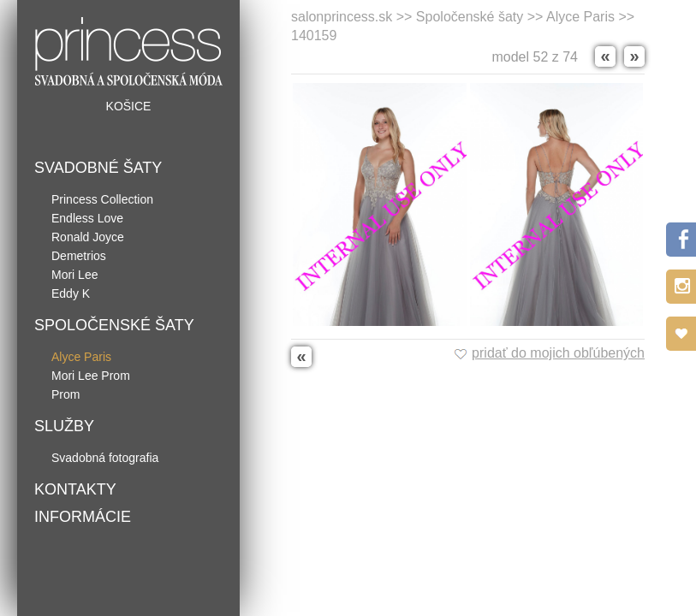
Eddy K (71, 293)
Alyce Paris (81, 357)
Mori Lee (74, 275)
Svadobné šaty (98, 168)
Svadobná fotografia (105, 458)
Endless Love (87, 218)
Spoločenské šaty (114, 325)
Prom (65, 394)
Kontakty (75, 489)
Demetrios (79, 256)
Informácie (83, 517)
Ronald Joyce (88, 237)
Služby (64, 426)
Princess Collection (102, 199)
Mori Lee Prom (91, 376)
